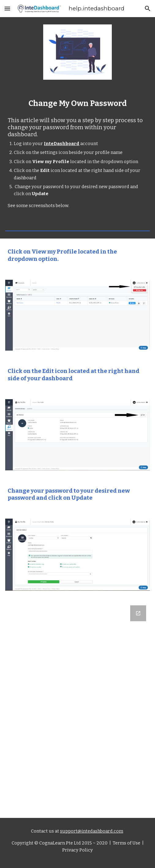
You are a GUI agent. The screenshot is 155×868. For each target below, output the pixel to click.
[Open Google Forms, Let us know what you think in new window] (138, 613)
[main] (77, 104)
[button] (7, 8)
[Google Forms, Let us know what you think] (77, 700)
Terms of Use (126, 843)
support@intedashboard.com (92, 831)
